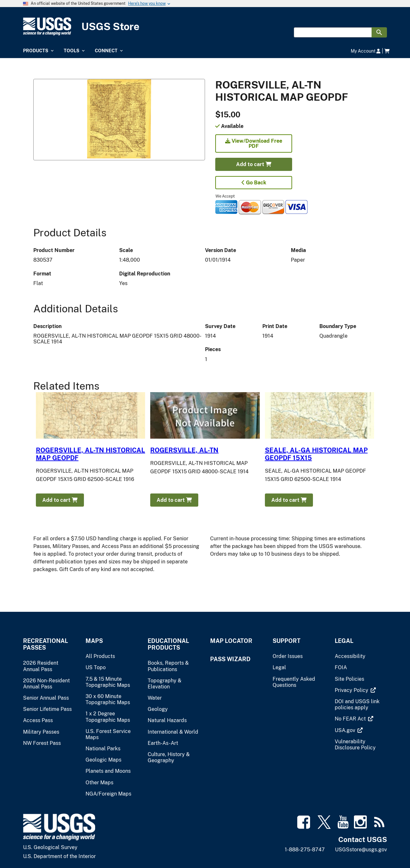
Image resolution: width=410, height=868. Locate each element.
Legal (344, 641)
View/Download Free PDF (254, 143)
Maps (94, 641)
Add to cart (254, 164)
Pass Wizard (230, 659)
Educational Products (168, 644)
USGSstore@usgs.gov (361, 850)
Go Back (254, 183)
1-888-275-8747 (305, 850)
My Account (366, 51)
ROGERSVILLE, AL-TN (184, 450)
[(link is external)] (352, 690)
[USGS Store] (205, 26)
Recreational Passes (45, 644)
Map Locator (231, 641)
